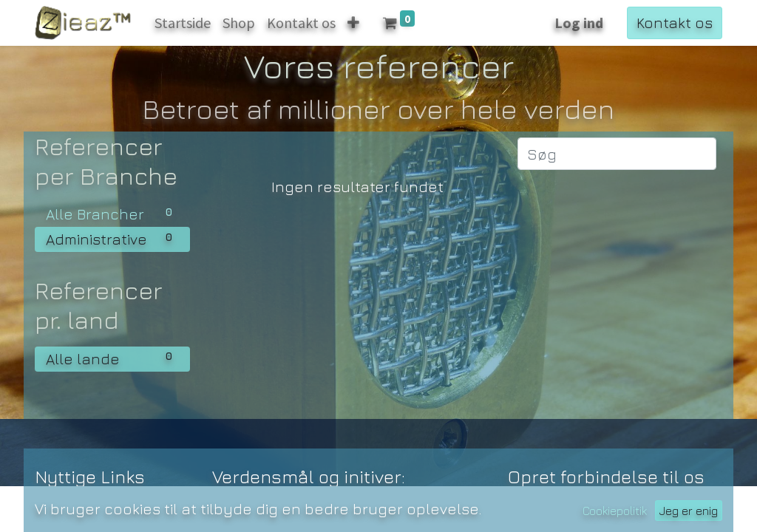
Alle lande (112, 358)
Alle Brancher (112, 213)
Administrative (112, 238)
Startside (68, 510)
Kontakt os (675, 23)
